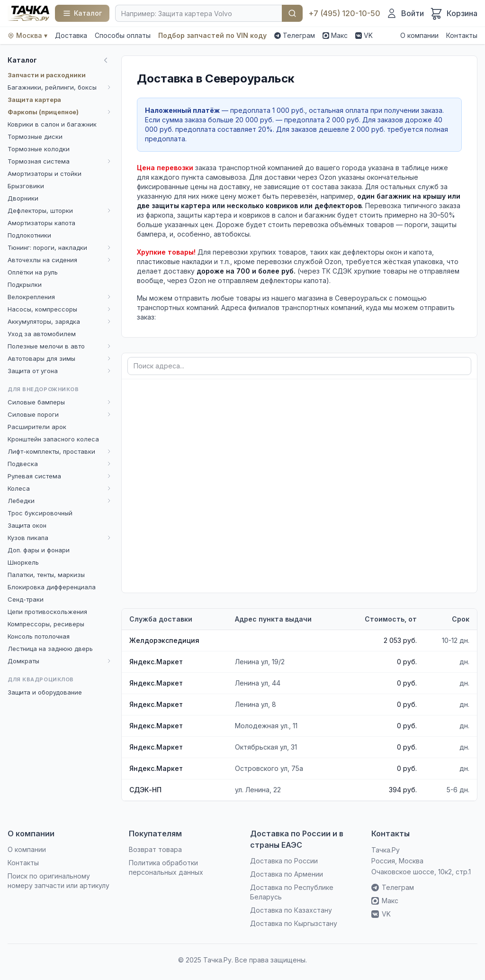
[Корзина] (454, 13)
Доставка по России (284, 861)
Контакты (462, 35)
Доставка (71, 35)
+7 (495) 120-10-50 (344, 13)
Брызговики (26, 186)
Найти (292, 13)
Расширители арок (37, 427)
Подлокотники (29, 235)
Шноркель (23, 562)
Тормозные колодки (39, 149)
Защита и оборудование (45, 692)
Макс (335, 35)
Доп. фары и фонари (39, 550)
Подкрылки (25, 284)
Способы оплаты (123, 35)
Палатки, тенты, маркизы (46, 575)
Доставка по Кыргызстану (294, 923)
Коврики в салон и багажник (52, 124)
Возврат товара (155, 849)
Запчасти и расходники (47, 75)
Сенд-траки (26, 599)
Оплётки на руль (33, 272)
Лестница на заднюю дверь (50, 649)
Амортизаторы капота (41, 223)
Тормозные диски (35, 137)
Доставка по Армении (287, 874)
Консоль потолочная (39, 636)
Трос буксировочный (40, 513)
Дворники (23, 198)
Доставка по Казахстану (291, 910)
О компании (419, 35)
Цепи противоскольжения (47, 612)
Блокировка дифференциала (52, 587)
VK (364, 35)
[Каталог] (82, 13)
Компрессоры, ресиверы (46, 624)
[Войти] (405, 13)
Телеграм (295, 35)
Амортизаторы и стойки (45, 174)
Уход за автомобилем (42, 334)
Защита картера (34, 100)
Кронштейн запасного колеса (53, 439)
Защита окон (27, 525)
